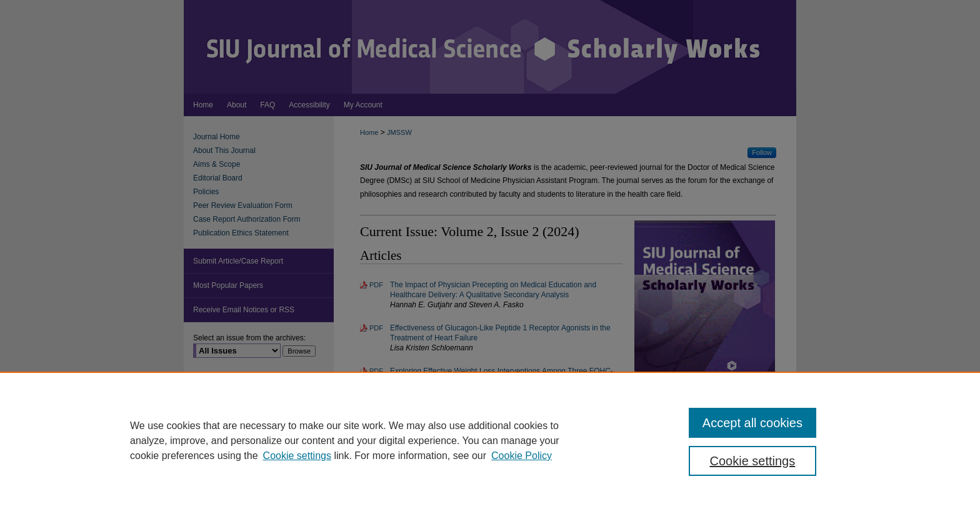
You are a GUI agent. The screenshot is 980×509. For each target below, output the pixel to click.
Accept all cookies (752, 423)
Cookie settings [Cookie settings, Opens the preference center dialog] (753, 461)
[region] (490, 440)
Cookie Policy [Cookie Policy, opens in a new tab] (522, 456)
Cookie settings (297, 456)
